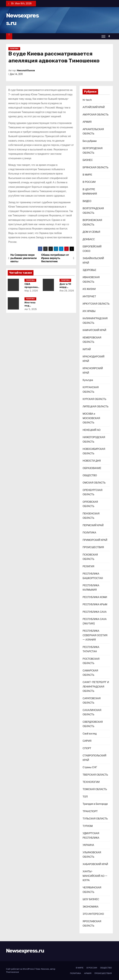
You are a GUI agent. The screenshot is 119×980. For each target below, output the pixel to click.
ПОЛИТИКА (14, 49)
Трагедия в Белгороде (95, 804)
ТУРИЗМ (88, 826)
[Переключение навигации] (103, 36)
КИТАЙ (87, 349)
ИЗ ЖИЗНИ (89, 289)
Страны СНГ (90, 767)
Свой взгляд (90, 734)
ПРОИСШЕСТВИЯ (93, 547)
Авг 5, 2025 (31, 309)
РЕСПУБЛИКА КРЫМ (95, 604)
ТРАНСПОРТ (90, 811)
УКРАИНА (88, 845)
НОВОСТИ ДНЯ (92, 461)
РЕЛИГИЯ (88, 566)
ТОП (85, 797)
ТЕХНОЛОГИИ (91, 782)
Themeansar (13, 972)
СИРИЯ (87, 741)
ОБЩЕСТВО (90, 475)
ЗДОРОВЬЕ (89, 270)
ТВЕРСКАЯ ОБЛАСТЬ (95, 775)
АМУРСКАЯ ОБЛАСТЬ (96, 115)
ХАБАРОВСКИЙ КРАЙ (95, 864)
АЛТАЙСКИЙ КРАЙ (94, 107)
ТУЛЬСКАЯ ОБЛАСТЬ (95, 819)
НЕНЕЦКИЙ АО (91, 430)
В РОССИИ (89, 182)
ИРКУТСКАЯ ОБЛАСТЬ (96, 304)
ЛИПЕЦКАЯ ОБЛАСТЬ (96, 406)
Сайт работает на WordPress (20, 969)
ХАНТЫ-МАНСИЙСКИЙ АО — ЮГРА (95, 876)
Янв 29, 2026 (67, 291)
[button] (110, 36)
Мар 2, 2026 (32, 291)
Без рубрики (90, 141)
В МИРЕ (87, 175)
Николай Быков (26, 71)
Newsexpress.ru (25, 951)
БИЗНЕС (88, 160)
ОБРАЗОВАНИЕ (92, 468)
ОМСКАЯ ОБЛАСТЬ (94, 483)
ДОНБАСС (89, 239)
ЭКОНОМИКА (90, 907)
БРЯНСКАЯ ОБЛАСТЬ (95, 167)
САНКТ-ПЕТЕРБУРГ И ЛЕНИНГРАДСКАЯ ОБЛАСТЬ (96, 687)
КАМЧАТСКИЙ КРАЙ (94, 330)
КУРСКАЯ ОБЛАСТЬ (94, 399)
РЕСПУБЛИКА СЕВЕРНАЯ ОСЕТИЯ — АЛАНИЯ (95, 635)
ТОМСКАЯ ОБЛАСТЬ (95, 789)
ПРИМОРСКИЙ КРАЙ (95, 540)
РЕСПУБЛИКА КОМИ (95, 597)
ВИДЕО (87, 201)
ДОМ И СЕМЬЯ (91, 232)
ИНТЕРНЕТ (89, 296)
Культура (88, 380)
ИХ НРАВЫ (89, 311)
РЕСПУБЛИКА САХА (95, 612)
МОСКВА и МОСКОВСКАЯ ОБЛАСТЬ (91, 418)
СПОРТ (87, 748)
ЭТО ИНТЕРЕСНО (93, 914)
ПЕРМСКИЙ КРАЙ (93, 525)
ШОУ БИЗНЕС (91, 899)
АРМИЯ (87, 122)
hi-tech (87, 100)
